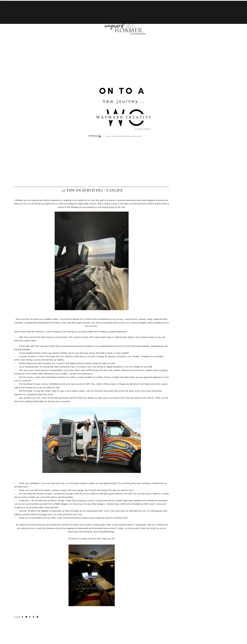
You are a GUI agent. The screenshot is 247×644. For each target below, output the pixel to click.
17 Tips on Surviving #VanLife (92, 190)
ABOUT (32, 20)
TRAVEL (33, 12)
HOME (32, 5)
